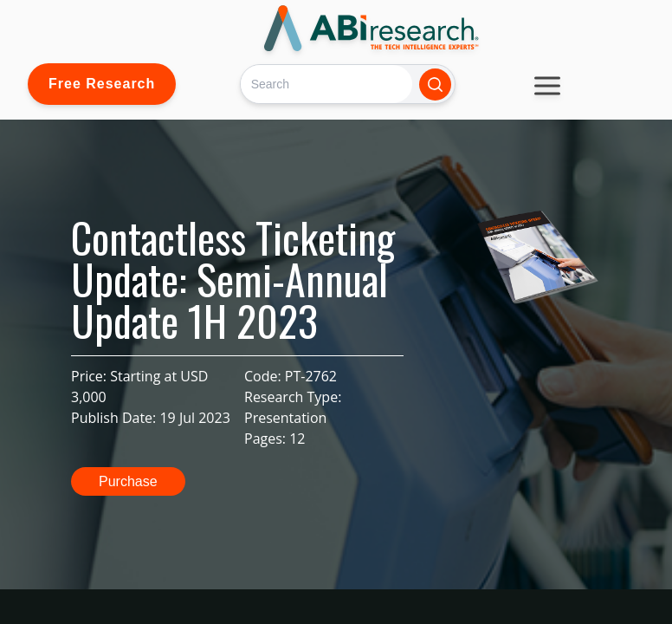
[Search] (326, 84)
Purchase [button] (128, 481)
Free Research (102, 84)
